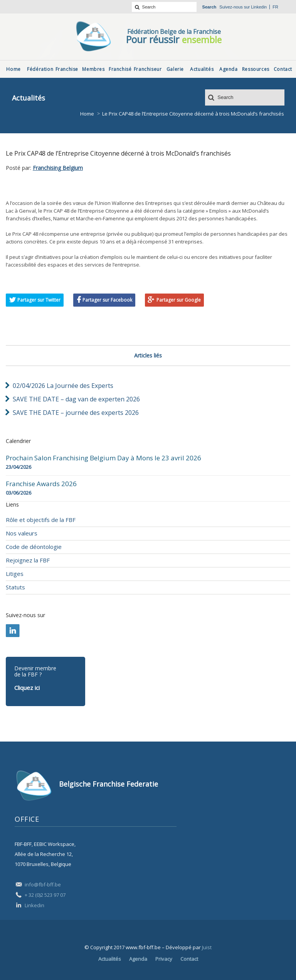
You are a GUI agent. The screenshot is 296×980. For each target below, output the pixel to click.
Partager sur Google (179, 300)
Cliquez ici (27, 688)
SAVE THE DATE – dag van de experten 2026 (76, 399)
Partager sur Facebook (107, 300)
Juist (207, 947)
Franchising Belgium (58, 168)
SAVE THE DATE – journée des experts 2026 (76, 413)
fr (275, 7)
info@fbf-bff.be (43, 884)
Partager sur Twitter (39, 300)
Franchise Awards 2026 (41, 484)
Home (87, 114)
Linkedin (259, 7)
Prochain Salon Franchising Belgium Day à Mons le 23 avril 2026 (103, 458)
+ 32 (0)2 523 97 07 (45, 895)
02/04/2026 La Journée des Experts (63, 386)
